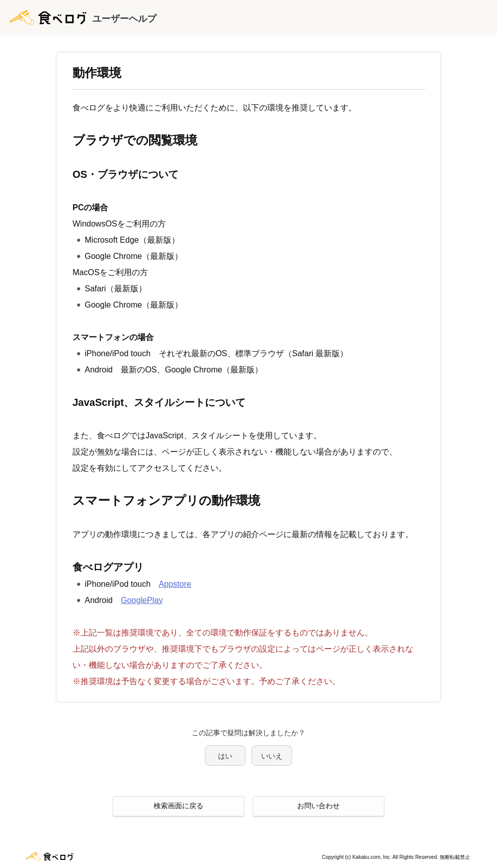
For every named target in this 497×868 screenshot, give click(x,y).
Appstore (175, 584)
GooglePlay (142, 600)
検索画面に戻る (179, 806)
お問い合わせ (318, 806)
